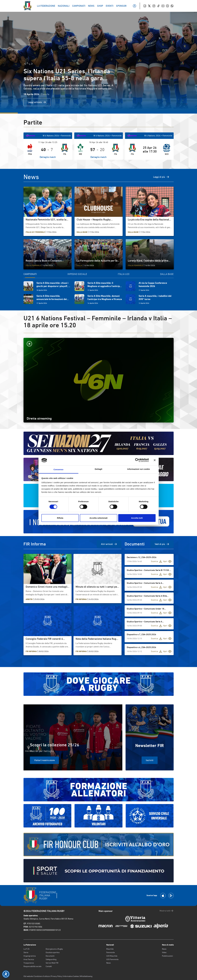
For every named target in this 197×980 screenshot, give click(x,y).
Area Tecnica (29, 959)
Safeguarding (51, 959)
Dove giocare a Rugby (54, 949)
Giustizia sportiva (53, 952)
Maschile (110, 949)
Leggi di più (161, 177)
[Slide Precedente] (25, 64)
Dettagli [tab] (99, 469)
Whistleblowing (86, 976)
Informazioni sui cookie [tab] (139, 469)
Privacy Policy (56, 976)
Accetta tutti (137, 518)
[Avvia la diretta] (99, 344)
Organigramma (30, 956)
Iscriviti (150, 760)
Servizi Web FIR (52, 963)
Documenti (50, 956)
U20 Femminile (112, 959)
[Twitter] (149, 6)
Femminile (111, 952)
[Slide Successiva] (32, 64)
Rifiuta (60, 518)
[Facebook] (145, 6)
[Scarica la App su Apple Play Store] (163, 896)
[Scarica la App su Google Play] (171, 896)
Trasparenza (29, 963)
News (109, 963)
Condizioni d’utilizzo (42, 976)
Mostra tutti (167, 911)
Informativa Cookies (71, 976)
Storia (26, 952)
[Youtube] (163, 6)
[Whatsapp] (172, 6)
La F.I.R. (27, 949)
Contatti (49, 966)
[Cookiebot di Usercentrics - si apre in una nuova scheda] (137, 460)
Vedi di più (162, 544)
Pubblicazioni (167, 956)
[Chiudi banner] (155, 460)
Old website (28, 976)
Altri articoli (109, 544)
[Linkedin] (167, 6)
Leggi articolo (37, 102)
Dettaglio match (48, 157)
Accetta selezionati (98, 518)
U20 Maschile (112, 956)
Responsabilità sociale (32, 966)
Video (164, 952)
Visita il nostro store (44, 760)
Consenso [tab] (58, 469)
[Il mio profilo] (134, 6)
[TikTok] (158, 6)
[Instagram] (154, 6)
